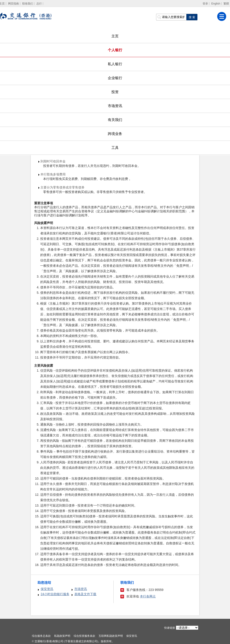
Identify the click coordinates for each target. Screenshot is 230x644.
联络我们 (28, 4)
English (216, 4)
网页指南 (13, 4)
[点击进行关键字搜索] (192, 17)
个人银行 (115, 50)
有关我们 (115, 120)
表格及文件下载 (85, 594)
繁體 (226, 4)
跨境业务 (115, 134)
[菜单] (222, 16)
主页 (115, 36)
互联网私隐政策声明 (111, 636)
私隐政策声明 (62, 636)
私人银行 (115, 64)
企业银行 (115, 78)
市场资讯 (115, 106)
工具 (115, 148)
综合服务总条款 (41, 636)
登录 (205, 4)
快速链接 (170, 628)
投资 (115, 92)
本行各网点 (148, 596)
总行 (39, 4)
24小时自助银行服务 (55, 594)
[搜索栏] (171, 17)
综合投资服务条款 (84, 636)
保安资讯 (47, 589)
